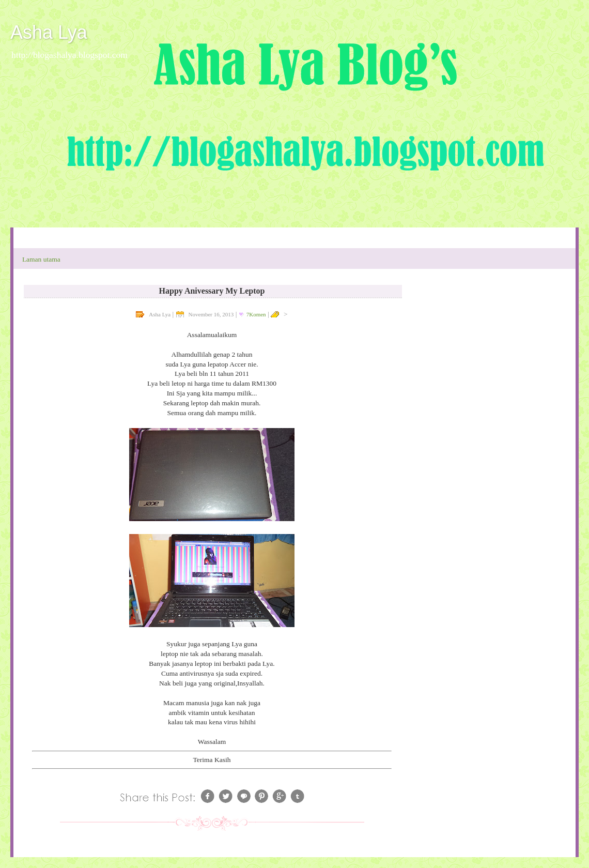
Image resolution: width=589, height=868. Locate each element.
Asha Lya (49, 32)
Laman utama (41, 259)
